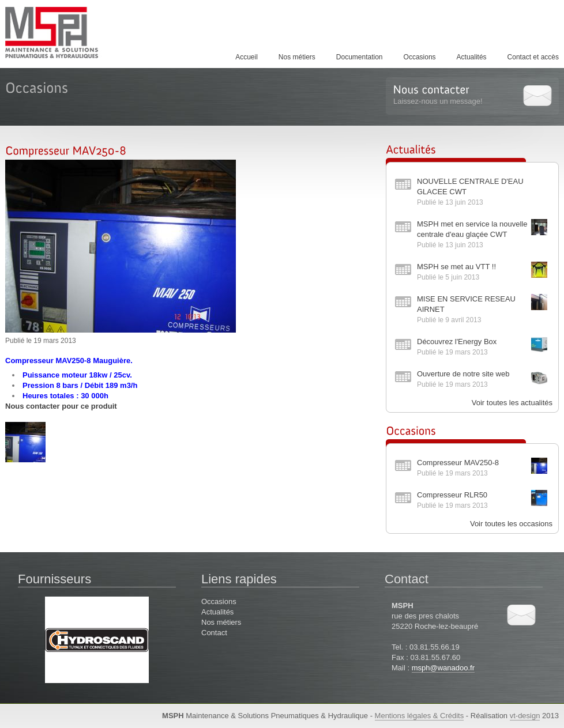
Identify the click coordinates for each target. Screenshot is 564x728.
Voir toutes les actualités (512, 403)
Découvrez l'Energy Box (457, 342)
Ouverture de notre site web (463, 374)
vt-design (525, 716)
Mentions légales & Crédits (420, 716)
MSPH (63, 32)
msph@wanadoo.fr (443, 668)
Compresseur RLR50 (452, 495)
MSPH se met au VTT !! (456, 267)
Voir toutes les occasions (511, 524)
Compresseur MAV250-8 (458, 463)
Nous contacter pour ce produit (61, 406)
